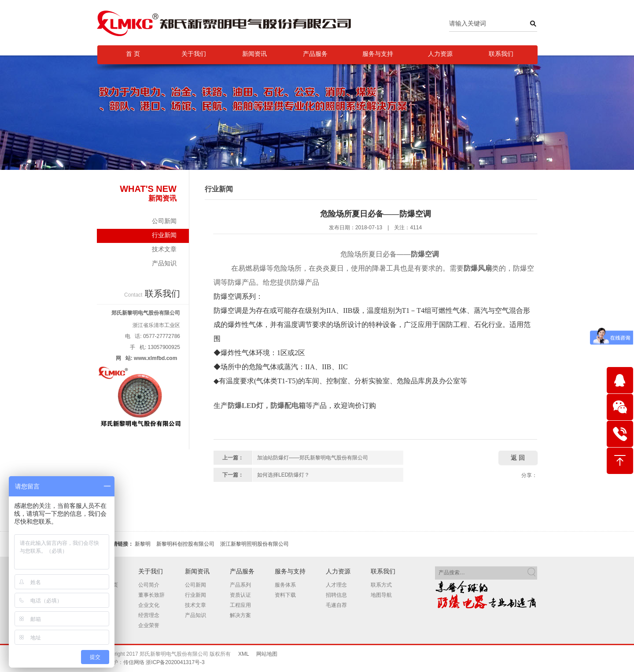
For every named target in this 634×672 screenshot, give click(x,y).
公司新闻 (164, 221)
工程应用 (240, 605)
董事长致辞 (151, 595)
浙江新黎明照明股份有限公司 (254, 544)
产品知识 (164, 263)
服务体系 (285, 585)
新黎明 (143, 544)
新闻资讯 (254, 54)
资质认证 (240, 595)
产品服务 (315, 54)
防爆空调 (425, 254)
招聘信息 (336, 595)
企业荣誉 (149, 625)
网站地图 (267, 654)
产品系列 (240, 585)
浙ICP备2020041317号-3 (175, 662)
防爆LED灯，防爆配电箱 (267, 406)
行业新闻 (143, 237)
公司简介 (149, 585)
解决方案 (240, 615)
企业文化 (149, 605)
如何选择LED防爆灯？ (283, 475)
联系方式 (381, 585)
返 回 (518, 458)
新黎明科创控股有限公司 (185, 544)
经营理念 (149, 615)
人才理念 (336, 585)
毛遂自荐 (336, 605)
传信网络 (134, 662)
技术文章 (164, 249)
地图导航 (381, 595)
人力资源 (440, 54)
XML (243, 654)
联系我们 (501, 54)
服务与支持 (378, 54)
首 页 (133, 54)
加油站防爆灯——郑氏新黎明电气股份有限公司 (313, 458)
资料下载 (285, 595)
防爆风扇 (478, 268)
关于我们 (194, 54)
